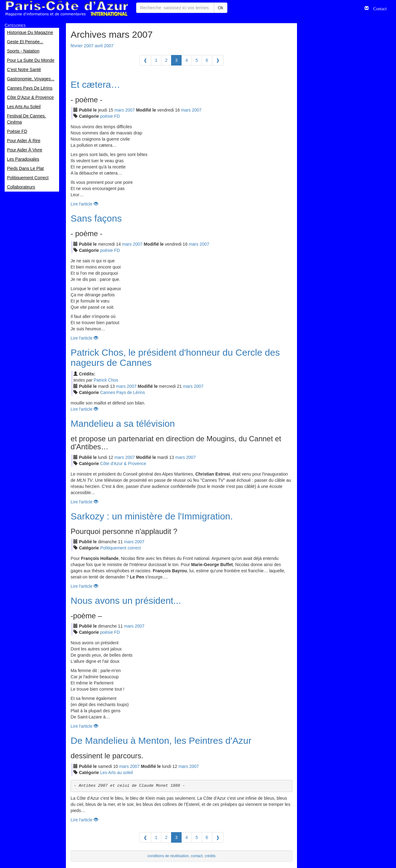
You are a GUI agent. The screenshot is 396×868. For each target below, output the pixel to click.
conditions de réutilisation (168, 856)
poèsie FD (110, 116)
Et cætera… (95, 85)
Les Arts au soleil (117, 773)
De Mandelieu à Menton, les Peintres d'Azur (161, 741)
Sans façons (96, 218)
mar (119, 110)
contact (197, 856)
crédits (210, 856)
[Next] (218, 60)
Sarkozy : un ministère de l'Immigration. (152, 516)
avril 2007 (104, 46)
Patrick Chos (106, 380)
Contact (378, 8)
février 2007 (82, 46)
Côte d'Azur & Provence (123, 464)
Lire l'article (84, 204)
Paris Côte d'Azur (67, 8)
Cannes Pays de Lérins (123, 392)
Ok (221, 8)
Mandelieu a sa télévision (123, 423)
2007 (130, 110)
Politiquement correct (121, 548)
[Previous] (145, 60)
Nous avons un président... (126, 601)
